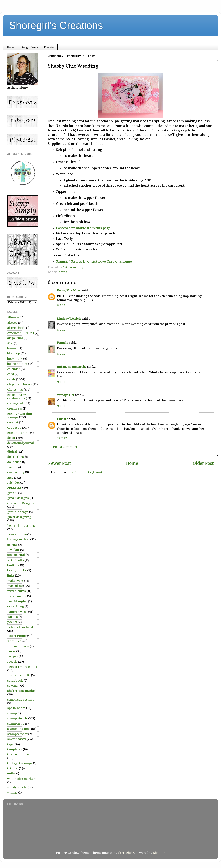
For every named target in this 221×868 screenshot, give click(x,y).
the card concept (19, 754)
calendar (14, 369)
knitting (13, 565)
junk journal (16, 555)
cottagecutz (16, 403)
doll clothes (15, 457)
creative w (15, 408)
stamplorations (19, 729)
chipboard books (20, 384)
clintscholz (126, 853)
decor (11, 438)
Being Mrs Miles (69, 290)
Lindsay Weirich (69, 319)
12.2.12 (62, 438)
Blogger (159, 853)
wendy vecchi (17, 787)
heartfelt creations (21, 526)
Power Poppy (17, 636)
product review (18, 646)
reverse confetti (19, 675)
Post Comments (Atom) (85, 472)
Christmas (15, 390)
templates (15, 749)
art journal (15, 338)
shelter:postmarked (22, 691)
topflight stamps (20, 763)
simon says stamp (21, 700)
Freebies (49, 47)
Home (11, 47)
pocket (12, 622)
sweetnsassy (17, 739)
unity (11, 773)
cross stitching (18, 433)
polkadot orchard (20, 627)
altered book (16, 328)
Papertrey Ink (17, 612)
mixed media (17, 596)
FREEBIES (14, 488)
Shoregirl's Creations (56, 26)
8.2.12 (61, 305)
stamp (12, 713)
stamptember (17, 734)
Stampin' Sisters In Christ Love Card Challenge (94, 261)
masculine (15, 586)
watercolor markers (22, 779)
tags (10, 744)
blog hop (14, 353)
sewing (12, 686)
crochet (13, 422)
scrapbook (15, 681)
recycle (12, 662)
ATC (10, 343)
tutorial (13, 768)
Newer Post (59, 463)
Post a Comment (65, 447)
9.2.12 (61, 382)
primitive (14, 641)
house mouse (17, 534)
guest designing (19, 517)
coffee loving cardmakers (17, 396)
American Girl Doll (21, 333)
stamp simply (17, 718)
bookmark (15, 359)
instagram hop (18, 539)
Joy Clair (13, 550)
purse (11, 651)
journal (12, 545)
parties (12, 617)
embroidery (16, 472)
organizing (16, 606)
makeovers (15, 581)
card (10, 374)
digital (12, 452)
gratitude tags (18, 512)
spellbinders (16, 708)
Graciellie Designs (20, 503)
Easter (12, 467)
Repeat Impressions (22, 667)
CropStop (14, 428)
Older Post (203, 463)
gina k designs (18, 498)
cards (63, 272)
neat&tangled (17, 601)
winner (12, 792)
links (11, 575)
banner (12, 348)
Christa (63, 419)
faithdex (13, 483)
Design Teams (29, 47)
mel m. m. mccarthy (72, 367)
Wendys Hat (66, 395)
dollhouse (14, 462)
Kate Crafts (16, 560)
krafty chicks (17, 570)
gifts (11, 493)
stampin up (16, 724)
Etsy (10, 478)
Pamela (63, 343)
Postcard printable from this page (83, 228)
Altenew (13, 317)
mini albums (16, 591)
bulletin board (17, 364)
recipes (13, 656)
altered (12, 323)
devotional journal (20, 443)
